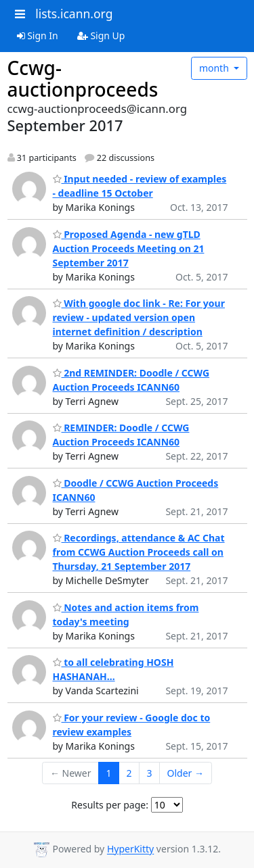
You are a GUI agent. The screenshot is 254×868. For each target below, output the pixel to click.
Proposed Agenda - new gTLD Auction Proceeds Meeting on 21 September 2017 (129, 248)
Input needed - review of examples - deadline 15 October (140, 186)
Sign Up (101, 35)
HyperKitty (130, 849)
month (215, 68)
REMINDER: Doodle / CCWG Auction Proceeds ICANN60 (121, 435)
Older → (186, 773)
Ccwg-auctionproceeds (83, 78)
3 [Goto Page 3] (150, 773)
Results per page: (110, 805)
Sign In (38, 35)
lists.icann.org (74, 14)
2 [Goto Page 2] (129, 773)
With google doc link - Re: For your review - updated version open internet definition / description (139, 317)
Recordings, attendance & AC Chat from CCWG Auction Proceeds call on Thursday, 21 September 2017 (139, 552)
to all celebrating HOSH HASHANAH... (113, 669)
